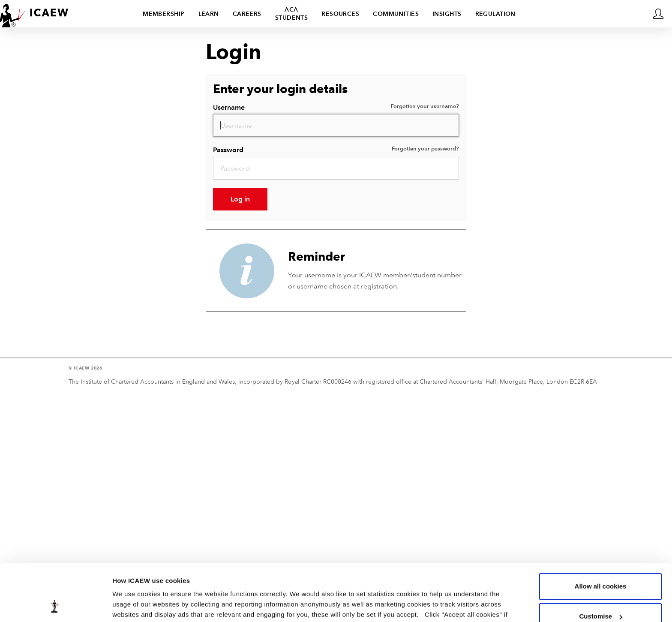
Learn (209, 14)
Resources (340, 14)
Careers (247, 14)
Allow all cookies (601, 533)
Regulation (495, 14)
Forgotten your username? (425, 106)
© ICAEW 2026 (85, 368)
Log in (240, 199)
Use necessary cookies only (600, 593)
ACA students (292, 14)
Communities (396, 14)
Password (336, 149)
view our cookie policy (274, 581)
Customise (601, 563)
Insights (447, 14)
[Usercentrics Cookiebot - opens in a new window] (55, 605)
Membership (163, 14)
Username (336, 107)
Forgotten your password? (425, 149)
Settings (125, 605)
